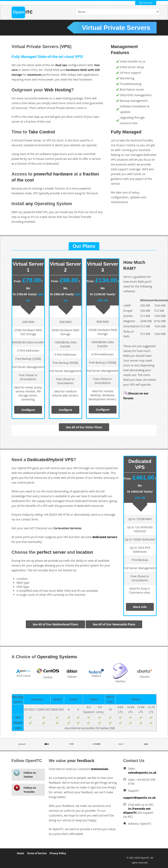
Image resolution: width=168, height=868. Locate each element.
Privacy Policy (58, 853)
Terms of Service (37, 853)
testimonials (99, 769)
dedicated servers (105, 537)
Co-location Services (67, 528)
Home (20, 853)
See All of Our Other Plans (84, 427)
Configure (28, 410)
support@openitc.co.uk (140, 798)
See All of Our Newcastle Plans (114, 624)
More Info (140, 607)
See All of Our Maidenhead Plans (55, 624)
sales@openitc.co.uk (142, 773)
